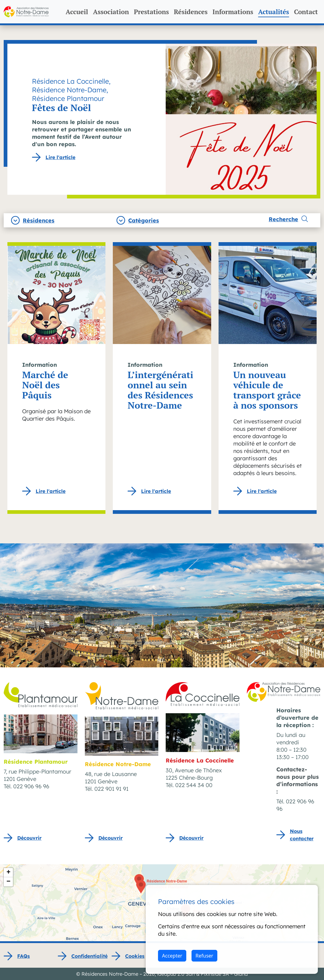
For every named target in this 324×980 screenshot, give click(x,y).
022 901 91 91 (111, 789)
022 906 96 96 (31, 786)
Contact (306, 12)
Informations (233, 12)
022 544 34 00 (194, 785)
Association (111, 12)
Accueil (77, 12)
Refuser (204, 956)
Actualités (274, 12)
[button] (141, 887)
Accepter (172, 956)
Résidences (191, 12)
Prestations (151, 12)
